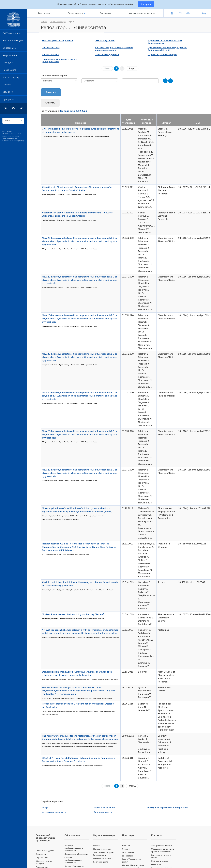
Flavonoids (64, 681)
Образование (9, 49)
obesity (69, 744)
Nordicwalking (79, 767)
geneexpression (53, 556)
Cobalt (70, 196)
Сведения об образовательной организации (50, 839)
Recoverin (81, 517)
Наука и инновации (13, 42)
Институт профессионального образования (77, 849)
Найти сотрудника (161, 862)
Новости (128, 846)
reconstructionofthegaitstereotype (108, 744)
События (128, 850)
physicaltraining (90, 767)
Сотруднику (107, 14)
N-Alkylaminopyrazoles (86, 699)
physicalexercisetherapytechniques (84, 744)
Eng (204, 14)
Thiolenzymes (69, 520)
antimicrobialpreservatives (53, 620)
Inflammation (92, 591)
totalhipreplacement (70, 748)
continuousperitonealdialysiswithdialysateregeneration (62, 712)
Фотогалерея (130, 853)
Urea (96, 196)
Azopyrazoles (49, 699)
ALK (45, 556)
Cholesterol (63, 196)
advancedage (49, 744)
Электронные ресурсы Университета (169, 809)
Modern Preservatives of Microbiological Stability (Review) (75, 615)
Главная (46, 23)
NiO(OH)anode (109, 699)
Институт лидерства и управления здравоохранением (116, 50)
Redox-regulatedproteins (94, 517)
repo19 (74, 23)
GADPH (74, 517)
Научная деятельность (55, 813)
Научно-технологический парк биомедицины (167, 43)
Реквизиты (157, 865)
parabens (103, 620)
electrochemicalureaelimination (107, 712)
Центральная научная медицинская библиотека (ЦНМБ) (169, 50)
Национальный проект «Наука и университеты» (62, 61)
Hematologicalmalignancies (75, 138)
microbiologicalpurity (92, 620)
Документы (45, 855)
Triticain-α (78, 520)
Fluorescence (77, 250)
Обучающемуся (78, 14)
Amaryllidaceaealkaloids (52, 681)
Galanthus (72, 681)
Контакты (7, 86)
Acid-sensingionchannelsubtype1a (55, 591)
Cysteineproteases (65, 517)
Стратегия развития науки (164, 56)
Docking (69, 250)
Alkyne (63, 250)
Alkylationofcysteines (51, 517)
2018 (74, 112)
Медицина (8, 64)
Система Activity (53, 49)
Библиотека (130, 857)
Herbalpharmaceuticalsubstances (88, 681)
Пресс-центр (9, 71)
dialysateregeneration (88, 712)
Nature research (53, 56)
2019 (80, 112)
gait (64, 744)
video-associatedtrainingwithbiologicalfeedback (93, 748)
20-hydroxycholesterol (52, 250)
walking (113, 748)
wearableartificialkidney (52, 716)
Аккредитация (10, 57)
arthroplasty (58, 744)
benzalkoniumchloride (70, 620)
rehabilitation (48, 748)
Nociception (113, 591)
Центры (47, 809)
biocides (81, 620)
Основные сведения (49, 852)
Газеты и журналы (107, 42)
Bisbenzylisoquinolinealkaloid (77, 591)
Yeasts (97, 250)
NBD (84, 250)
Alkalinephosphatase (51, 196)
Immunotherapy (90, 138)
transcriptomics (86, 556)
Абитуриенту (48, 14)
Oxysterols (90, 250)
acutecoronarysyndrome (52, 767)
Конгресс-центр (11, 79)
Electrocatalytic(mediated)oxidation (66, 699)
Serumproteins (89, 196)
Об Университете (12, 35)
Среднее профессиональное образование (77, 864)
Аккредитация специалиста (142, 14)
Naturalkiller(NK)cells (104, 138)
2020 (86, 112)
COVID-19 (8, 93)
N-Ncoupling (99, 699)
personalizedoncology (73, 556)
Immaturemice (78, 196)
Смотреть (146, 5)
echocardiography (67, 767)
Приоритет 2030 (11, 101)
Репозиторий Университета (59, 42)
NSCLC (62, 556)
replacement (58, 748)
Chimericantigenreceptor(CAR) (54, 138)
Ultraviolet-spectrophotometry (110, 681)
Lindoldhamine (103, 591)
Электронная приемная (163, 846)
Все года (66, 112)
